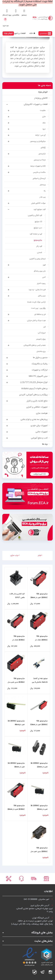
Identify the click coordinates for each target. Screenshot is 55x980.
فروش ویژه (8, 33)
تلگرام (43, 972)
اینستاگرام (50, 972)
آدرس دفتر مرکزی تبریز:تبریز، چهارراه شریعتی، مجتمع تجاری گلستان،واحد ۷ (34, 909)
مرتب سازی (15, 555)
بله (35, 972)
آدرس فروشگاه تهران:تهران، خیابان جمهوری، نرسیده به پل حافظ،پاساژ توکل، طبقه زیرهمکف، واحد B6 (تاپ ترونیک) (32, 921)
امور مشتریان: (38, 899)
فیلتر (40, 555)
